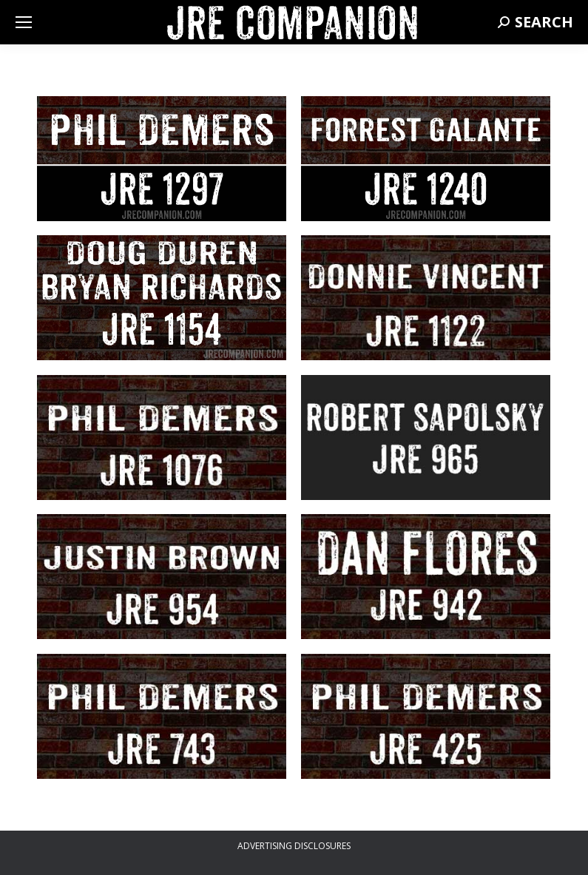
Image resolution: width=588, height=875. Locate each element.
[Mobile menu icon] (24, 22)
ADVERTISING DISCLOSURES (294, 846)
